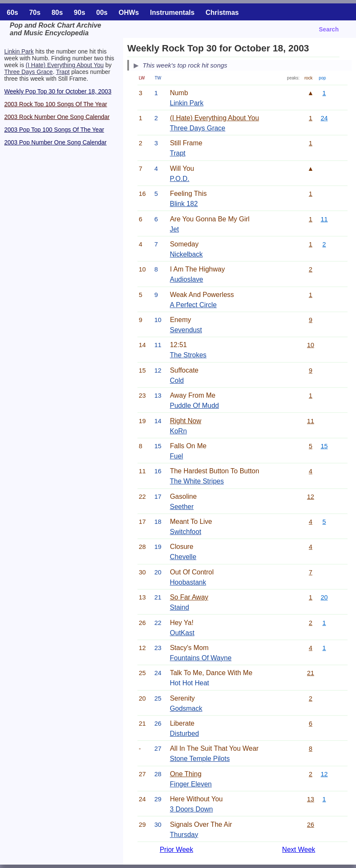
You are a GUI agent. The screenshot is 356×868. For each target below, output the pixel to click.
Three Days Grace (28, 72)
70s (35, 13)
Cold (177, 380)
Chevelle (183, 557)
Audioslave (186, 279)
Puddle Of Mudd (194, 406)
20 (324, 597)
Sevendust (186, 330)
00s (102, 13)
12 (311, 496)
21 (311, 673)
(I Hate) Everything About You (65, 65)
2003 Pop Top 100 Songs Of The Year (54, 130)
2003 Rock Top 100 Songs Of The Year (56, 104)
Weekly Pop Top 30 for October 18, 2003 (58, 91)
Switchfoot (185, 532)
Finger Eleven (191, 784)
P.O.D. (179, 179)
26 (311, 824)
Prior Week (176, 850)
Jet (174, 229)
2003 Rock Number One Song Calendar (57, 117)
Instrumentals (172, 13)
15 (324, 446)
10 (311, 345)
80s (57, 13)
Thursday (184, 835)
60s (13, 13)
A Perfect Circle (193, 305)
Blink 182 (184, 204)
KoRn (178, 431)
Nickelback (186, 254)
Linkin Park (19, 51)
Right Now (185, 421)
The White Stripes (197, 481)
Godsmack (186, 708)
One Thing (185, 774)
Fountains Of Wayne (200, 658)
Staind (179, 607)
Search (329, 29)
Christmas (222, 13)
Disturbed (184, 734)
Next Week (299, 850)
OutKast (182, 633)
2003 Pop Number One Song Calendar (55, 142)
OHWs (129, 13)
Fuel (176, 456)
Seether (182, 507)
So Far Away (189, 597)
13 (311, 799)
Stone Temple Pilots (200, 759)
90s (80, 13)
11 (324, 219)
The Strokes (188, 355)
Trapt (63, 72)
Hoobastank (188, 582)
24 (324, 118)
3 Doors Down (191, 809)
